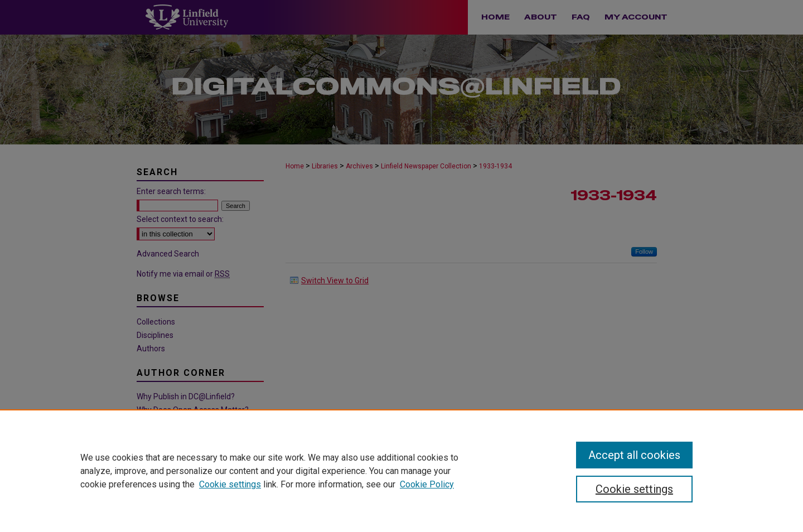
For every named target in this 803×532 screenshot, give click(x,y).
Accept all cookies (634, 455)
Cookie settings (230, 484)
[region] (401, 471)
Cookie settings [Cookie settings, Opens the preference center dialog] (634, 489)
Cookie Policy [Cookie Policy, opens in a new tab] (427, 484)
